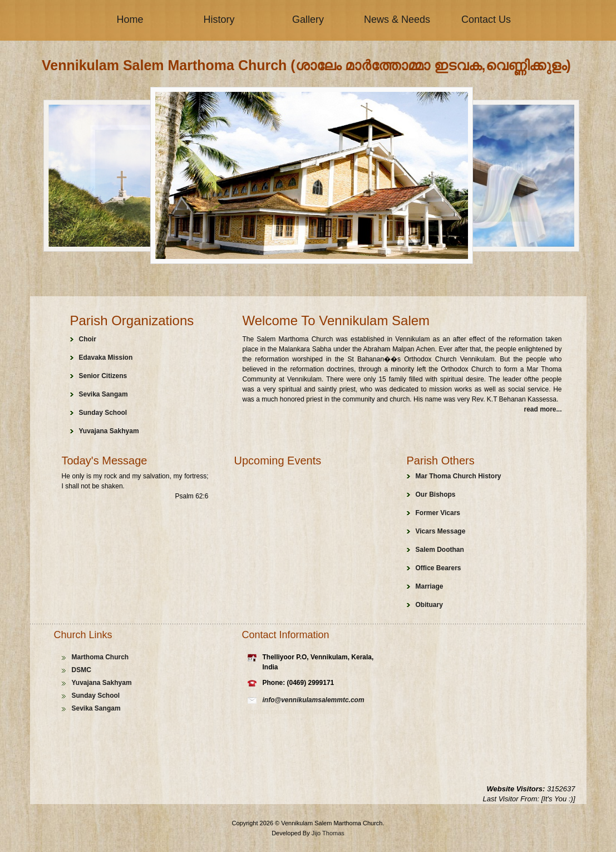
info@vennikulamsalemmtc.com (314, 700)
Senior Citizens (103, 376)
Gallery (308, 19)
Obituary (429, 605)
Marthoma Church (100, 657)
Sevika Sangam (104, 394)
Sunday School (103, 413)
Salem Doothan (440, 550)
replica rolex (268, 712)
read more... (543, 409)
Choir (88, 339)
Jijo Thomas (328, 833)
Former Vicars (438, 513)
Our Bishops (436, 494)
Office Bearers (438, 568)
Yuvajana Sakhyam (109, 431)
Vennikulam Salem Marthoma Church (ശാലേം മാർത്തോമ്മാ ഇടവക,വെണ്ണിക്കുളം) (306, 65)
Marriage (430, 586)
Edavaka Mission (106, 358)
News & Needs (397, 19)
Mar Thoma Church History (459, 476)
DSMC (82, 670)
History (219, 19)
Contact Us (486, 19)
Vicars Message (441, 531)
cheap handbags (315, 712)
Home (130, 19)
